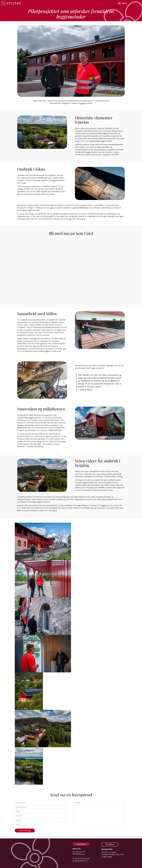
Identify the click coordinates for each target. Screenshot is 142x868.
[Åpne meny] (122, 3)
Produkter (110, 844)
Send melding (25, 831)
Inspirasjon (81, 844)
